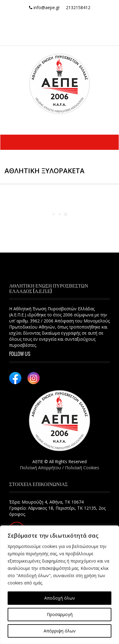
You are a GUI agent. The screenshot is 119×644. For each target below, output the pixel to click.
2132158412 (78, 7)
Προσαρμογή (60, 614)
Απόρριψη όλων (60, 631)
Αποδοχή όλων (60, 598)
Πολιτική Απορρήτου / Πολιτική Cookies (60, 468)
